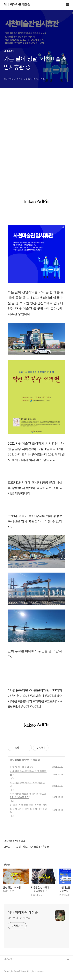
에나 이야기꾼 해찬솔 (17, 5)
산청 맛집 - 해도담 (19, 767)
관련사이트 (9, 959)
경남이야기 (15, 760)
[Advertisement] (36, 146)
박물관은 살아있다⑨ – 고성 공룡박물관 (28, 773)
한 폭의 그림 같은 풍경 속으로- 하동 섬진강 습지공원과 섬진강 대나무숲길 (29, 809)
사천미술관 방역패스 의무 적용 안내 (28, 784)
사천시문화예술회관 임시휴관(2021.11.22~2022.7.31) (28, 796)
